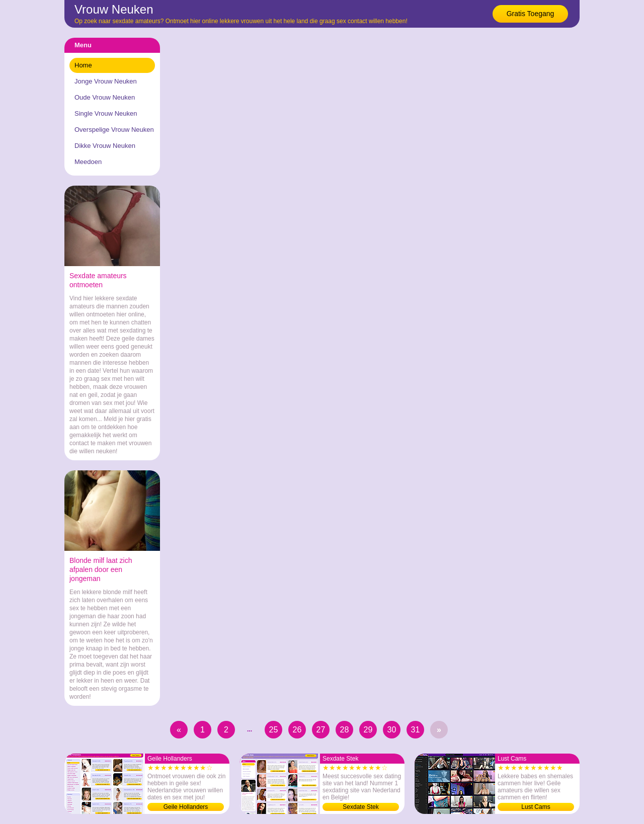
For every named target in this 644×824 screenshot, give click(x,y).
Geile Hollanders (186, 807)
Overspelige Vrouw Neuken (114, 130)
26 (297, 730)
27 (321, 730)
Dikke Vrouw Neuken (105, 146)
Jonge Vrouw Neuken (106, 81)
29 (368, 730)
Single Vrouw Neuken (106, 113)
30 (392, 730)
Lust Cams (536, 807)
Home (83, 65)
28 (345, 730)
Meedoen (88, 162)
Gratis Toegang (531, 14)
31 (416, 730)
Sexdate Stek (360, 807)
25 (274, 730)
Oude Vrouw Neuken (105, 97)
